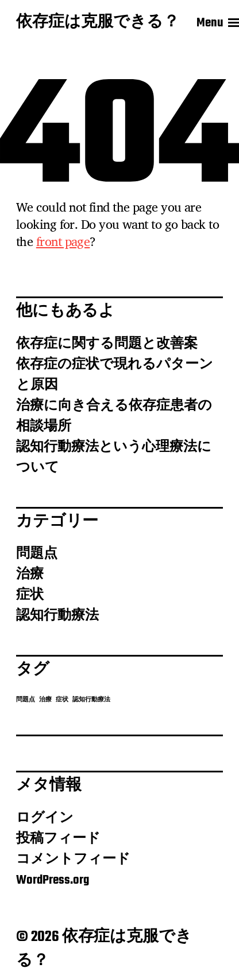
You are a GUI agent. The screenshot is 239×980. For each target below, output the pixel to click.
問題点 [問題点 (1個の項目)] (26, 700)
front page (63, 241)
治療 (30, 575)
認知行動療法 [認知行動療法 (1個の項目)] (91, 700)
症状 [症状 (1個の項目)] (62, 700)
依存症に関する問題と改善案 (107, 344)
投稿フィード (58, 839)
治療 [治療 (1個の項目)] (45, 700)
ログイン (45, 818)
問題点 (37, 554)
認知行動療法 (57, 616)
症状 (30, 595)
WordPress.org (53, 880)
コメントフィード (73, 860)
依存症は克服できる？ (98, 23)
